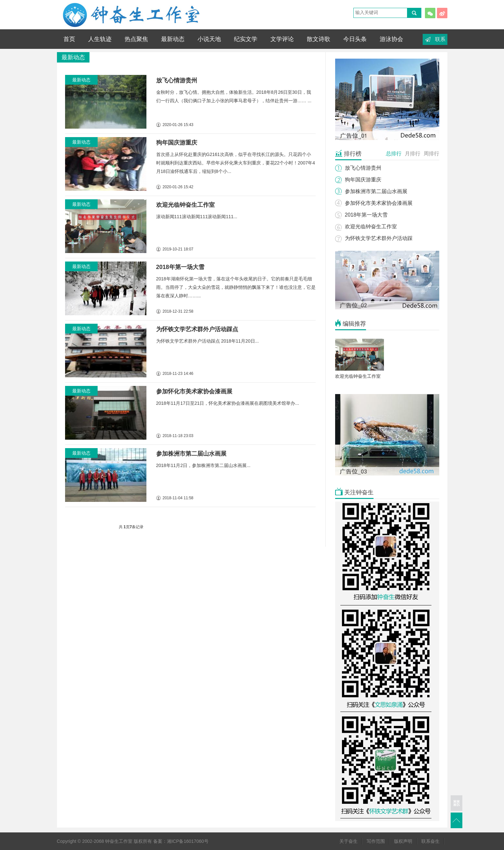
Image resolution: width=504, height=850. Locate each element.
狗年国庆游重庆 (177, 143)
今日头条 (355, 39)
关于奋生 (348, 841)
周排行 (431, 154)
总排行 (394, 154)
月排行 (413, 154)
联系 (440, 39)
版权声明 (403, 841)
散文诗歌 (319, 39)
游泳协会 (391, 39)
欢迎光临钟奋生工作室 (371, 227)
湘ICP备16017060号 (188, 841)
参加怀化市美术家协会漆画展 (194, 391)
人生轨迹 (100, 39)
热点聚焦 (136, 39)
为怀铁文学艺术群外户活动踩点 (197, 329)
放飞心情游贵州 (177, 80)
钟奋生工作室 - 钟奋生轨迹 (130, 15)
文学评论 (282, 39)
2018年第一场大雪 (180, 267)
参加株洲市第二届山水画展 (191, 454)
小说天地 (209, 39)
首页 (69, 39)
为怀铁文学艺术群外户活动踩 (379, 238)
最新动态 (173, 39)
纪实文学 (246, 39)
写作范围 (376, 841)
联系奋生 (430, 841)
